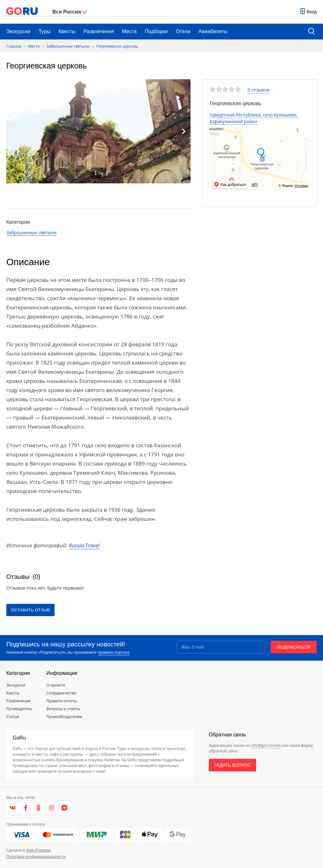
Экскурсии (18, 31)
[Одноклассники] (39, 808)
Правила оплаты (62, 701)
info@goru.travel (266, 746)
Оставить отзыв (32, 610)
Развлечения (99, 31)
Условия (301, 186)
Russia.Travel (84, 545)
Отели (183, 31)
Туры (44, 31)
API (254, 185)
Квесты (67, 31)
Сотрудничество (61, 693)
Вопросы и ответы (63, 709)
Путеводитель (19, 709)
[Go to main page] (22, 12)
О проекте (56, 685)
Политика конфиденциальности (36, 857)
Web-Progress (38, 850)
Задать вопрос (232, 765)
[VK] (13, 808)
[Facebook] (26, 808)
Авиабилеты (213, 31)
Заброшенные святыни (68, 46)
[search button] (311, 32)
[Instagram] (52, 808)
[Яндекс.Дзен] (64, 808)
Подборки (156, 31)
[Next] (184, 131)
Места (129, 31)
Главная (14, 46)
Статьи (13, 717)
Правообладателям (64, 717)
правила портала (113, 653)
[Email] (221, 647)
